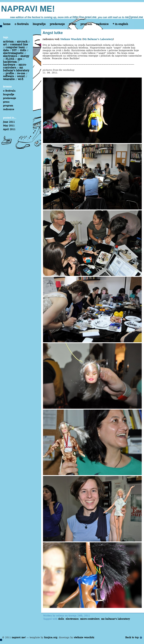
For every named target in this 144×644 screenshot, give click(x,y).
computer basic (15, 47)
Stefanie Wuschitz (71, 39)
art (5, 45)
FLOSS (10, 59)
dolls (61, 619)
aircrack (22, 42)
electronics (72, 619)
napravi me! (19, 638)
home (7, 24)
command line (19, 45)
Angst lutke (53, 33)
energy (25, 56)
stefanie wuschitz (84, 638)
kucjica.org (51, 638)
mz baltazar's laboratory (116, 619)
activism (8, 42)
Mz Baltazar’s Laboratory (98, 39)
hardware (9, 65)
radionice (102, 24)
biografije (39, 24)
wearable (9, 79)
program (86, 24)
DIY (14, 50)
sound (21, 76)
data (6, 50)
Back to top (132, 638)
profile (10, 73)
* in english (120, 24)
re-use (21, 73)
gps (20, 59)
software (8, 76)
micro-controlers (90, 619)
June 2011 (9, 122)
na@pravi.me (134, 17)
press (73, 24)
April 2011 (9, 129)
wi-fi (21, 79)
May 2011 (9, 126)
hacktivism (10, 62)
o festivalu (22, 24)
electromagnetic (13, 53)
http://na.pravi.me (84, 17)
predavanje (57, 24)
